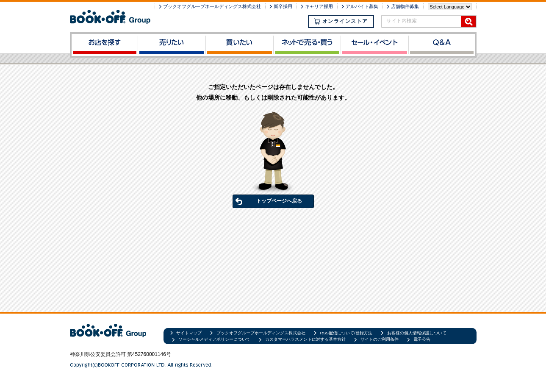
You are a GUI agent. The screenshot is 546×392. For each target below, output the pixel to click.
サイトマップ (189, 333)
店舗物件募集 (405, 6)
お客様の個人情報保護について (417, 333)
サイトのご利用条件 (380, 339)
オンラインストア (341, 21)
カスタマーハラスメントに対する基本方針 (305, 339)
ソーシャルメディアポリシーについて (214, 339)
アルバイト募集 (362, 6)
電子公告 (422, 339)
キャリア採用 (319, 6)
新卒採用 (283, 6)
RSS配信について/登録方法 (346, 333)
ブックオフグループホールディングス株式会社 (212, 6)
